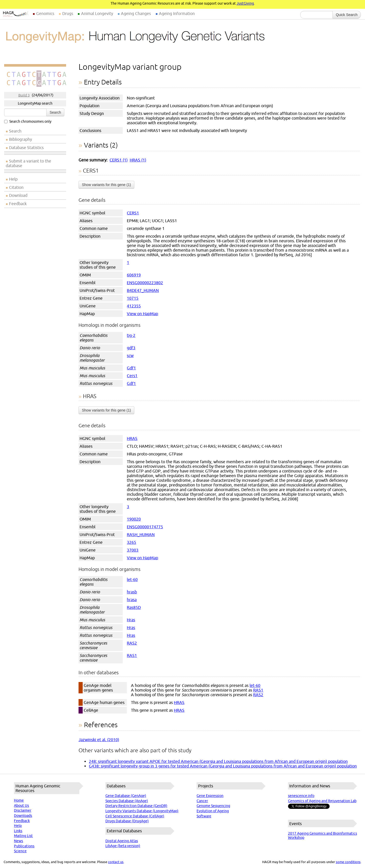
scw (130, 355)
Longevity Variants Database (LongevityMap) (142, 811)
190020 (134, 519)
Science (20, 851)
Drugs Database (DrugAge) (127, 821)
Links (18, 831)
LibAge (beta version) (123, 846)
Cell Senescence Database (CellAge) (135, 816)
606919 (134, 275)
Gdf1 (131, 368)
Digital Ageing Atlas (122, 841)
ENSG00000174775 (145, 527)
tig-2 (131, 335)
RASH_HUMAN (141, 534)
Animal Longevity (97, 13)
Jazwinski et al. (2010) (99, 740)
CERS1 (133, 213)
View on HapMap (142, 314)
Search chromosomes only (28, 121)
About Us (21, 805)
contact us (116, 862)
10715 (133, 298)
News (18, 841)
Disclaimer (23, 810)
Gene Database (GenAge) (126, 796)
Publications (24, 846)
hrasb (132, 592)
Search (55, 112)
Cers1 (132, 376)
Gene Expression (210, 796)
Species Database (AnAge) (127, 801)
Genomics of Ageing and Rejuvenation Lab (322, 801)
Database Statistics (26, 148)
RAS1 (132, 655)
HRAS (132, 438)
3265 (131, 542)
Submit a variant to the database (28, 163)
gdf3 (131, 348)
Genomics (45, 13)
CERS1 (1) (119, 160)
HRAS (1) (138, 160)
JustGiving (245, 3)
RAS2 (132, 643)
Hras (131, 620)
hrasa (132, 600)
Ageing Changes (136, 13)
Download (18, 195)
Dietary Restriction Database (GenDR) (136, 806)
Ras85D (134, 607)
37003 (133, 550)
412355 (134, 306)
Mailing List (23, 836)
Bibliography (21, 139)
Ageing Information (177, 13)
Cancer (202, 801)
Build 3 (24, 95)
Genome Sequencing (213, 806)
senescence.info (301, 796)
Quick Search (347, 15)
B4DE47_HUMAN (143, 290)
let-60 (132, 579)
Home (19, 800)
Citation (16, 187)
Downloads (23, 816)
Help (13, 179)
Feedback (18, 204)
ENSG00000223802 (145, 283)
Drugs (68, 13)
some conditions (348, 862)
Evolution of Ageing (213, 811)
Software (204, 816)
